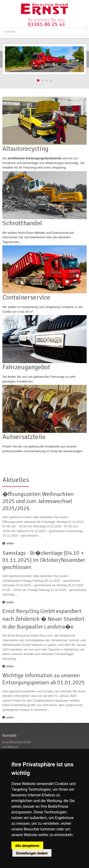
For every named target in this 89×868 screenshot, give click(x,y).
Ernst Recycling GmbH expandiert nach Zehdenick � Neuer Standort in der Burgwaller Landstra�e (43, 619)
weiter (10, 543)
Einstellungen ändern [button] (32, 853)
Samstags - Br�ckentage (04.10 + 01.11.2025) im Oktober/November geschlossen (44, 560)
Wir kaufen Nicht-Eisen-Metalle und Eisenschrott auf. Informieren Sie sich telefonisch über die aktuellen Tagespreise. (38, 237)
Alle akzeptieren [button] (27, 846)
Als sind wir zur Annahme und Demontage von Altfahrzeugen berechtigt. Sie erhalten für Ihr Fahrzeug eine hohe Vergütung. (43, 163)
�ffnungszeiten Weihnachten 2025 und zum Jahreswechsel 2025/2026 (38, 501)
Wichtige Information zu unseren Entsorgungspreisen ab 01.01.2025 (44, 679)
